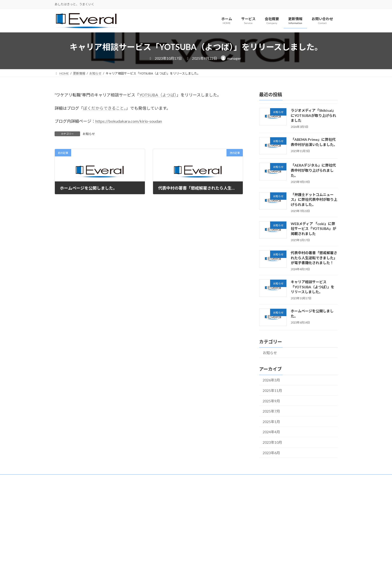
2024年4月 (271, 432)
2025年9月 (271, 401)
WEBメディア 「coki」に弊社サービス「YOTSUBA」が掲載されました (313, 229)
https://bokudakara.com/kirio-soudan (129, 121)
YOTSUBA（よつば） (158, 95)
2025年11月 (272, 391)
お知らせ (89, 134)
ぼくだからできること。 (105, 108)
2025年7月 (271, 411)
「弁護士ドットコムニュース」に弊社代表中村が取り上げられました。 (314, 200)
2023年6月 (271, 453)
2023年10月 (272, 442)
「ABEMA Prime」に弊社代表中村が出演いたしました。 (314, 142)
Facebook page (166, 495)
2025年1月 (271, 422)
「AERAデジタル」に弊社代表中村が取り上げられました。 (313, 170)
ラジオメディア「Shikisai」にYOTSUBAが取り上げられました (313, 115)
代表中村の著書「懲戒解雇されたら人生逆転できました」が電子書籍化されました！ (314, 258)
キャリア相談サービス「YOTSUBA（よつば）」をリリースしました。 (312, 287)
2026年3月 (271, 380)
